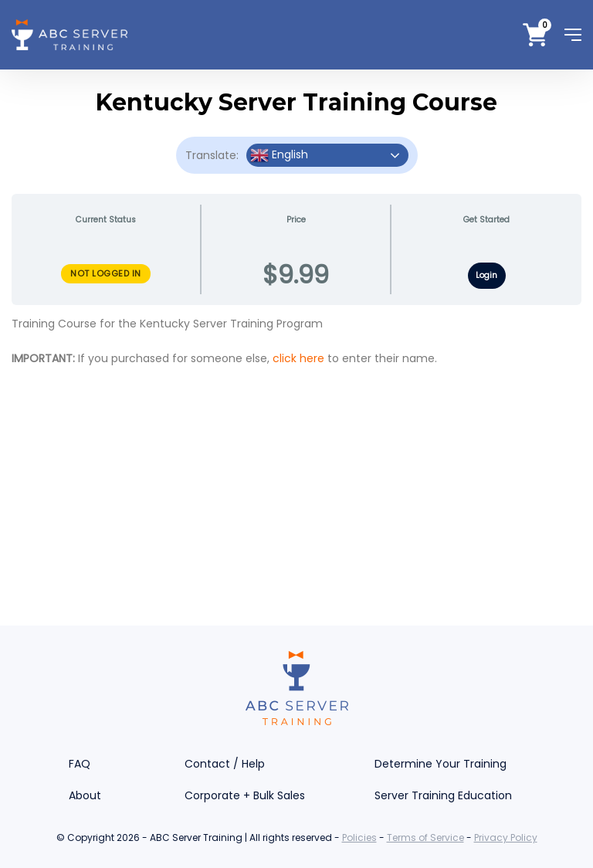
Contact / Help (225, 764)
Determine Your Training (441, 764)
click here (298, 358)
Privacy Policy (506, 837)
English (279, 155)
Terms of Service (425, 837)
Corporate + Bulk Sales (245, 795)
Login (486, 275)
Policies (359, 837)
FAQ (80, 764)
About (85, 795)
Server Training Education (443, 795)
